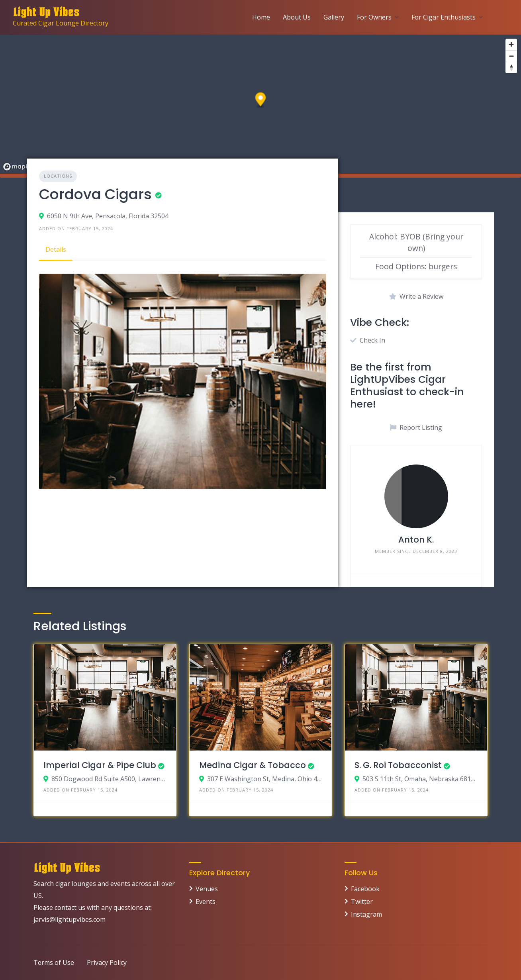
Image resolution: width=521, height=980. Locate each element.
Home (261, 17)
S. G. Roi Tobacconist (398, 765)
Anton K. (416, 540)
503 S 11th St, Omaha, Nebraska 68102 (420, 779)
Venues (207, 889)
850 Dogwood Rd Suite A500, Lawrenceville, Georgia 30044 (109, 779)
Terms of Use (54, 962)
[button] (261, 101)
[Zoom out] (511, 56)
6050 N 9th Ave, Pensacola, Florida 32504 (108, 216)
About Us (297, 17)
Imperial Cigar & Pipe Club (100, 765)
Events (206, 902)
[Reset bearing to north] (511, 68)
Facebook (365, 889)
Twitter (362, 902)
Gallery (334, 17)
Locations (58, 176)
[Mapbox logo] (20, 167)
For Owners (374, 17)
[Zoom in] (511, 44)
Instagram (366, 914)
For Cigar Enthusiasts (444, 17)
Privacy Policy (107, 962)
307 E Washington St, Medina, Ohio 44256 (265, 779)
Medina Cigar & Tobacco (253, 765)
